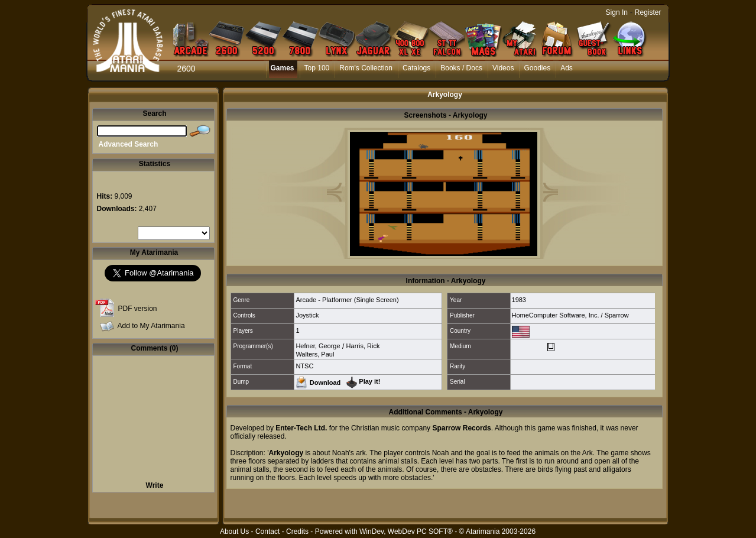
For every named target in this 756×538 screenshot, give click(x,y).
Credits (297, 531)
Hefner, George (318, 346)
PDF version (138, 309)
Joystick (307, 315)
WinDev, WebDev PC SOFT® (406, 531)
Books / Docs (461, 68)
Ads (567, 68)
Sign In (617, 12)
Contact (267, 531)
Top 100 (317, 68)
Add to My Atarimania (151, 326)
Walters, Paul (315, 354)
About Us (234, 531)
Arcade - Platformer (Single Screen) (347, 300)
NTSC (304, 366)
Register (648, 12)
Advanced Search (129, 144)
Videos (503, 68)
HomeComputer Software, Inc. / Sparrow (570, 315)
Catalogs (416, 68)
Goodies (537, 68)
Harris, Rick (363, 346)
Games (283, 68)
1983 (519, 300)
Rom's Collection (366, 68)
